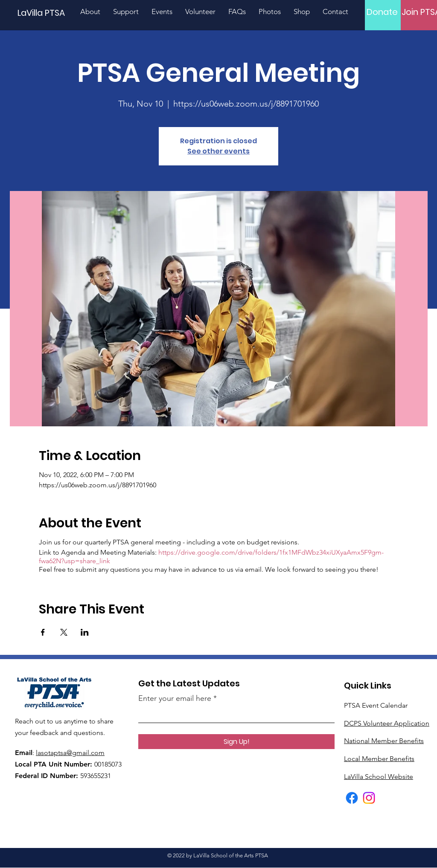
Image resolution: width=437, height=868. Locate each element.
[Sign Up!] (236, 742)
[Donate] (382, 12)
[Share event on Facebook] (43, 632)
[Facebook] (352, 798)
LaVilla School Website (379, 777)
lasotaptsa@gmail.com (70, 753)
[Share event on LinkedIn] (85, 632)
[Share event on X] (64, 632)
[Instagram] (369, 798)
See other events (218, 151)
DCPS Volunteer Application (387, 723)
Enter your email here (175, 698)
